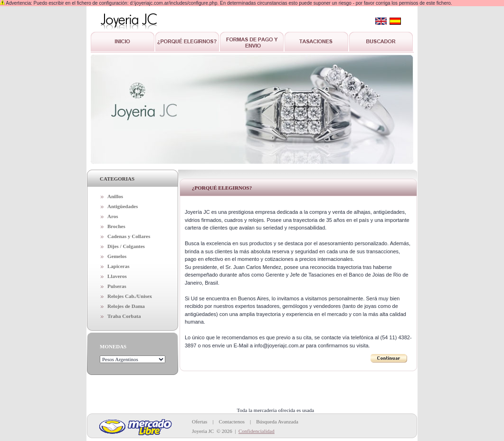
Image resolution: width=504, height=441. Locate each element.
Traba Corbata (124, 316)
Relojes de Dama (126, 306)
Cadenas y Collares (129, 236)
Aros (113, 216)
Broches (116, 226)
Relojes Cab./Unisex (130, 296)
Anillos (115, 196)
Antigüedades (123, 206)
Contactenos (232, 422)
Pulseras (117, 286)
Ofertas (200, 422)
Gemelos (117, 256)
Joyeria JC (203, 431)
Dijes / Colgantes (126, 246)
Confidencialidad (257, 431)
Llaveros (117, 276)
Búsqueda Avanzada (277, 422)
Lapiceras (118, 266)
